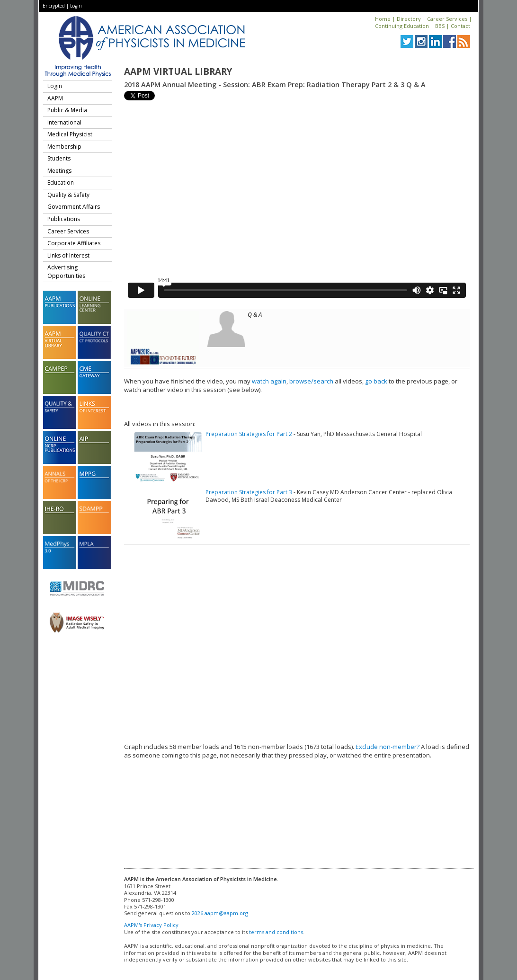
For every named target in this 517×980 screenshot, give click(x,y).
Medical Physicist (70, 134)
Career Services (447, 19)
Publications (64, 219)
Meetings (59, 171)
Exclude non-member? (388, 747)
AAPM (55, 98)
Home (383, 19)
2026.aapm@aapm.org (220, 913)
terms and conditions (276, 932)
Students (59, 158)
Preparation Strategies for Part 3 (249, 492)
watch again (269, 381)
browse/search (311, 381)
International (64, 122)
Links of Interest (68, 255)
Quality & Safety (68, 195)
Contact (460, 26)
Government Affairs (74, 207)
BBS (440, 26)
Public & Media (67, 110)
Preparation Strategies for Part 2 (249, 434)
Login (76, 6)
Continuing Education (402, 26)
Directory (409, 19)
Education (61, 183)
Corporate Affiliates (74, 243)
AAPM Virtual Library (178, 71)
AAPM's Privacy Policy (151, 925)
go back (376, 381)
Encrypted (54, 6)
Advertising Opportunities (66, 272)
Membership (64, 147)
